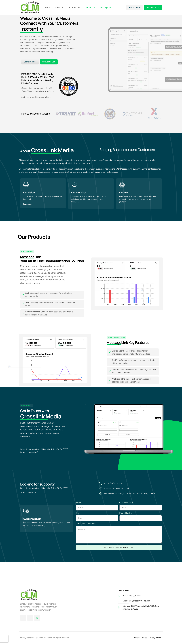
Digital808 (31, 638)
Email (78, 529)
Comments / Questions (86, 540)
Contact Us (90, 7)
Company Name (126, 519)
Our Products (74, 7)
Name (78, 519)
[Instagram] (37, 618)
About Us (59, 7)
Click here (26, 99)
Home (47, 7)
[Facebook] (23, 618)
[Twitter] (30, 618)
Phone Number (126, 529)
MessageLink (106, 7)
